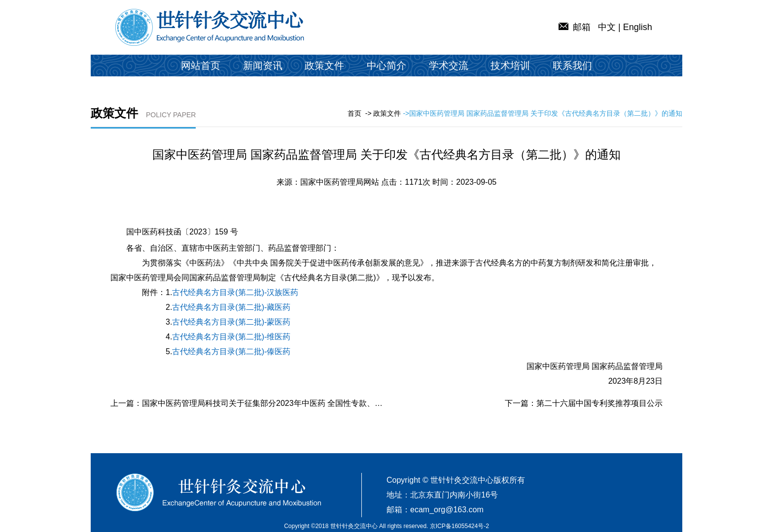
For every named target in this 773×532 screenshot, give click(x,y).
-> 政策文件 (383, 113)
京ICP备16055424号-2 (459, 526)
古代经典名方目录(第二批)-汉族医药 (235, 292)
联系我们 (572, 66)
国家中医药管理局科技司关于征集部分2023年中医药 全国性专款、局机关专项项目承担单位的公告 (314, 403)
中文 (607, 27)
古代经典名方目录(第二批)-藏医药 (231, 307)
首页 (354, 113)
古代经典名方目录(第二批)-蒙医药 (231, 322)
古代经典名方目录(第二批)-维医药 (231, 337)
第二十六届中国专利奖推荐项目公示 (599, 403)
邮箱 (575, 27)
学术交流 (449, 66)
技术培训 (510, 66)
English (638, 27)
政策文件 (324, 66)
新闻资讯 (263, 66)
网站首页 (201, 66)
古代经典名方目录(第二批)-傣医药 (231, 351)
